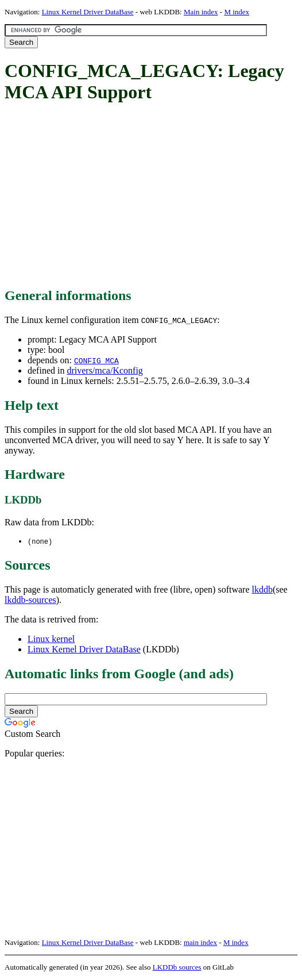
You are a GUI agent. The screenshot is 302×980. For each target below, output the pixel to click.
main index (200, 943)
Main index (201, 12)
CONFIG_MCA (96, 360)
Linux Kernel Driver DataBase (88, 12)
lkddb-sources (30, 600)
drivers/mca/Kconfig (104, 370)
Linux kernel (51, 639)
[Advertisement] (153, 196)
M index (237, 12)
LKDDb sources (177, 968)
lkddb (262, 590)
